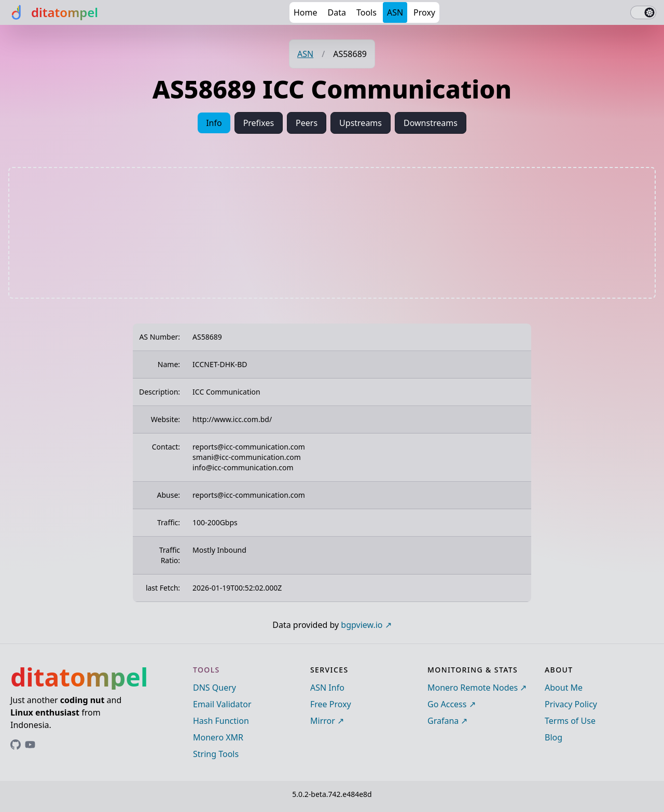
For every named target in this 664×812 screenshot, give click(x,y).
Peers (307, 123)
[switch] (643, 12)
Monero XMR (218, 737)
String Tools (216, 754)
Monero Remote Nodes (473, 688)
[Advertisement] (332, 233)
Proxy (424, 12)
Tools (366, 12)
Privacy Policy (571, 704)
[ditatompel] (53, 12)
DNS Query (215, 688)
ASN (395, 12)
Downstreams (431, 123)
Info (214, 123)
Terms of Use (570, 721)
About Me (564, 688)
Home (306, 12)
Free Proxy (331, 704)
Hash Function (221, 721)
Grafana (443, 721)
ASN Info (327, 688)
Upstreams (361, 123)
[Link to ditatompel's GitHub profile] (16, 745)
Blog (554, 737)
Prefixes (259, 123)
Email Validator (222, 704)
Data (337, 12)
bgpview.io (362, 625)
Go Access (447, 704)
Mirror (323, 721)
